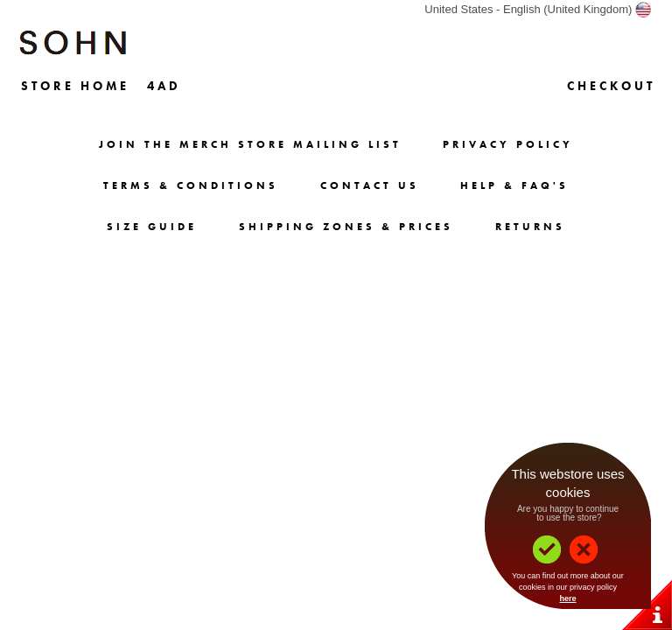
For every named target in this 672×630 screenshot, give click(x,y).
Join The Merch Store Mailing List (250, 144)
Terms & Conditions (191, 185)
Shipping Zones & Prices (346, 227)
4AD (164, 86)
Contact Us (370, 185)
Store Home (75, 86)
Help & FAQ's (514, 185)
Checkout (611, 86)
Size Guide (152, 227)
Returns (530, 227)
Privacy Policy (508, 144)
